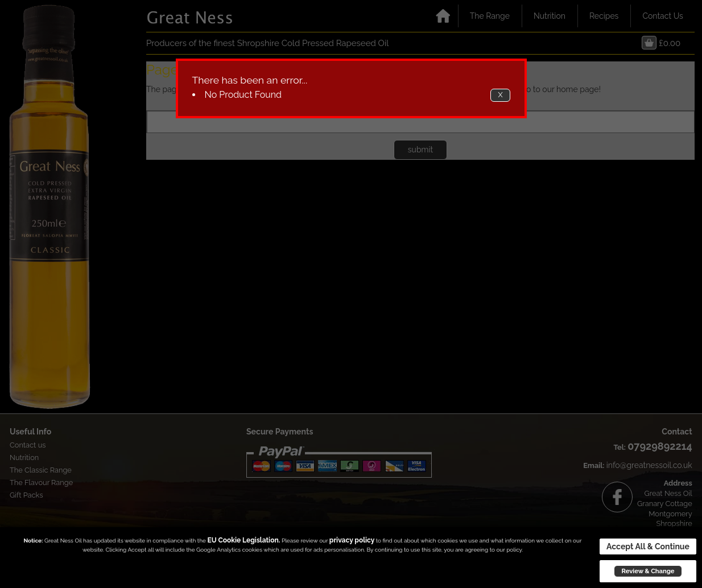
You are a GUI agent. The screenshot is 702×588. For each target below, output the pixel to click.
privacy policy (352, 540)
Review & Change (648, 571)
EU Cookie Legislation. (243, 540)
